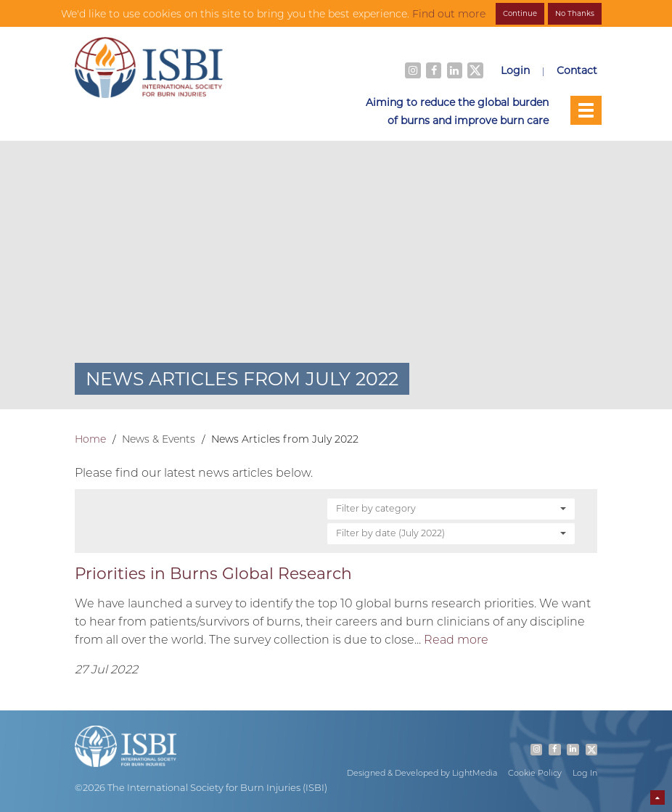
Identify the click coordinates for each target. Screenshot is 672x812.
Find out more (449, 14)
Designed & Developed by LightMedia (422, 773)
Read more (456, 639)
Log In (585, 773)
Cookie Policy (535, 773)
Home (90, 439)
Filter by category (451, 508)
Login (515, 70)
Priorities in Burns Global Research (213, 573)
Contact (577, 70)
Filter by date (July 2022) (451, 533)
